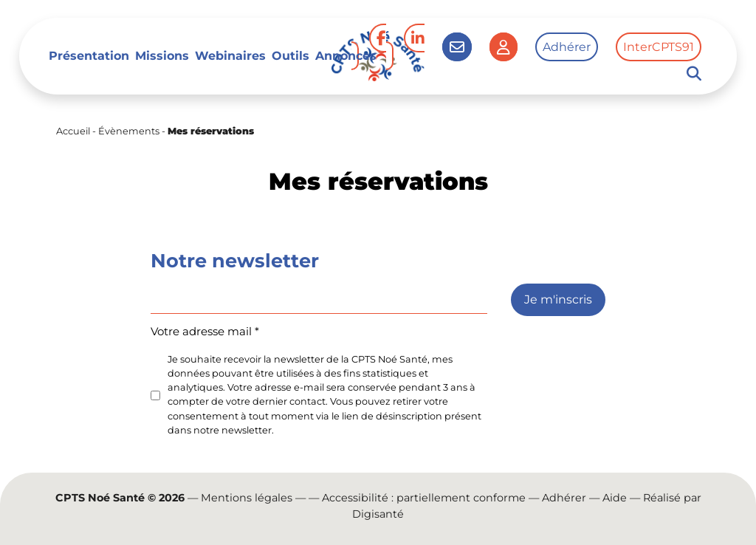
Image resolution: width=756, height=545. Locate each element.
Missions (162, 56)
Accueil (73, 131)
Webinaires (230, 56)
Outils (291, 56)
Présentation (89, 56)
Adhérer (567, 47)
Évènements (129, 131)
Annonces (346, 56)
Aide (615, 498)
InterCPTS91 (659, 47)
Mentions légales (247, 498)
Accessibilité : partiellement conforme (424, 498)
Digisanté (378, 514)
